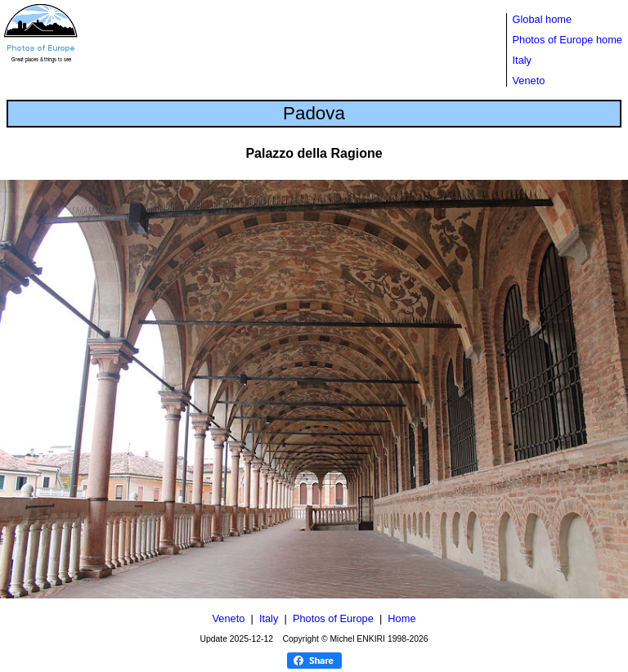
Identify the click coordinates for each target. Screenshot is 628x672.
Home (401, 618)
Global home (543, 19)
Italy (522, 60)
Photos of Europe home (567, 40)
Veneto (529, 81)
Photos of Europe (333, 618)
